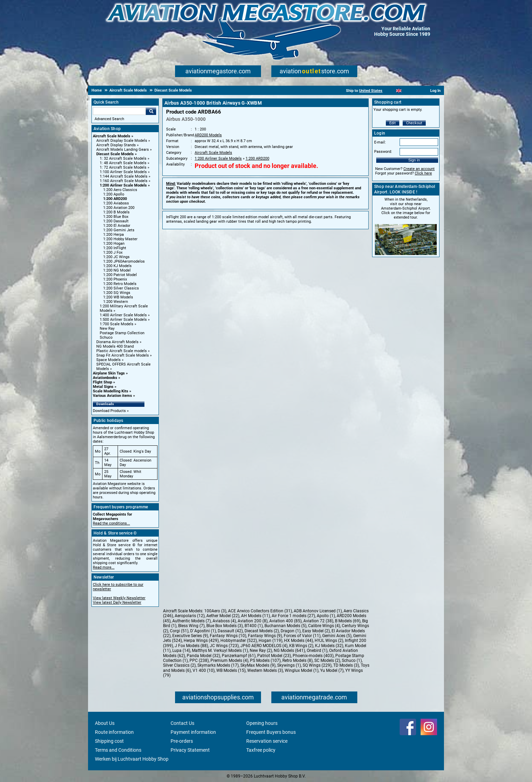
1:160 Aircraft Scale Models (124, 181)
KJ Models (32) (329, 646)
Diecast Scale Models (115, 154)
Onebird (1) (317, 651)
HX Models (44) (298, 641)
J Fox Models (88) (191, 646)
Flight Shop (102, 382)
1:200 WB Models (118, 297)
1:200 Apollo (114, 194)
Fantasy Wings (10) (228, 636)
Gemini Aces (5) (337, 636)
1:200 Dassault (116, 221)
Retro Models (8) (297, 661)
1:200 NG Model (117, 270)
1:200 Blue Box (116, 217)
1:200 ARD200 (115, 199)
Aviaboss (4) (224, 621)
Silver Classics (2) (179, 665)
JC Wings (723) (224, 646)
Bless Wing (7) (191, 626)
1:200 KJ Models (117, 266)
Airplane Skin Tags (109, 373)
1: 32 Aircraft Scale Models (123, 158)
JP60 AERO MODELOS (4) (264, 646)
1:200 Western (116, 302)
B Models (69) (348, 621)
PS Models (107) (265, 661)
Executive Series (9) (190, 636)
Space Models (108, 360)
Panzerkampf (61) (239, 656)
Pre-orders (182, 741)
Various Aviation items (112, 396)
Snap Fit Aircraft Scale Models (123, 355)
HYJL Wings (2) (329, 641)
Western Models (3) (265, 670)
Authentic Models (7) (192, 621)
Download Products (109, 411)
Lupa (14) (181, 651)
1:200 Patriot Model (120, 275)
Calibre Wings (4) (324, 626)
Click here (423, 173)
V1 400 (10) (204, 670)
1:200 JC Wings (116, 257)
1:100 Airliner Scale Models (123, 172)
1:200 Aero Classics (120, 190)
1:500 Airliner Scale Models (123, 320)
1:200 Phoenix (115, 279)
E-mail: (380, 142)
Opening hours (262, 723)
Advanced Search (109, 119)
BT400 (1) (254, 626)
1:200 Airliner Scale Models (123, 185)
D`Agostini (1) (203, 631)
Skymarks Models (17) (218, 665)
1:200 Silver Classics (121, 288)
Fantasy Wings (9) (265, 636)
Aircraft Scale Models (112, 136)
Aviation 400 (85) (285, 621)
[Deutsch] (416, 91)
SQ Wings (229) (317, 665)
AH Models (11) (256, 616)
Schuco (106, 337)
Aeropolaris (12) (190, 616)
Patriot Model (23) (274, 656)
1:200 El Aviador (117, 226)
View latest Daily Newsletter (117, 603)
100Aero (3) (215, 611)
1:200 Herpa (113, 235)
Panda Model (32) (203, 656)
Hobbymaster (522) (239, 641)
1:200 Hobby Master (120, 239)
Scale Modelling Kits (111, 391)
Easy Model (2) (316, 631)
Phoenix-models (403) (313, 656)
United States (371, 91)
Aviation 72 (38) (318, 621)
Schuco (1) (352, 661)
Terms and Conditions (118, 750)
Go (151, 111)
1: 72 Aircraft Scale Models (123, 167)
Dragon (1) (291, 631)
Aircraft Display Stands (116, 145)
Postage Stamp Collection (122, 333)
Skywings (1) (289, 665)
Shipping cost (109, 741)
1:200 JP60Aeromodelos (124, 261)
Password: (383, 152)
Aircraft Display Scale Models (122, 141)
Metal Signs (103, 387)
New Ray (107, 329)
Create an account (419, 169)
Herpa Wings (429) (201, 641)
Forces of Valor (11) (302, 636)
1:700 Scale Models (117, 324)
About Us (105, 723)
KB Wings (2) (301, 646)
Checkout (414, 123)
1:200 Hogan (114, 244)
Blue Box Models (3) (225, 626)
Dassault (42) (230, 631)
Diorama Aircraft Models (117, 342)
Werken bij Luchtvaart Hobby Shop (132, 759)
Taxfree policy (261, 750)
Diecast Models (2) (262, 631)
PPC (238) (199, 661)
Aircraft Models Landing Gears (123, 150)
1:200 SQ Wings (117, 293)
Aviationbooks (105, 378)
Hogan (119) (270, 641)
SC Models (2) (327, 661)
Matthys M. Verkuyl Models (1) (220, 651)
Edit (393, 123)
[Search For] (119, 111)
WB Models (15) (231, 670)
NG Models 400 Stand (115, 346)
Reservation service (267, 741)
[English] (399, 91)
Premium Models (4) (229, 661)
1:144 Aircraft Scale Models (124, 176)
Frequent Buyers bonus (271, 732)
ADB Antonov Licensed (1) (318, 611)
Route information (114, 732)
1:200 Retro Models (120, 284)
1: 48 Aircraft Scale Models (123, 163)
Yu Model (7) (332, 670)
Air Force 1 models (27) (293, 616)
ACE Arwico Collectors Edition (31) (260, 611)
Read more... (104, 567)
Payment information (193, 732)
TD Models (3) (346, 665)
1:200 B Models (116, 212)
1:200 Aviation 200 (119, 208)
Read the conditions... (111, 523)
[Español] (407, 91)
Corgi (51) (179, 631)
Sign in (414, 160)
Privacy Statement (190, 750)
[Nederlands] (390, 91)
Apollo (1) (326, 616)
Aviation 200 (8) (253, 621)
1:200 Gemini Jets (119, 230)
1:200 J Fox (113, 252)
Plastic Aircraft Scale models (122, 351)
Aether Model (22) (223, 616)
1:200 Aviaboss (116, 203)
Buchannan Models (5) (285, 626)
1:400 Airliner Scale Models (123, 315)
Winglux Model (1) (302, 670)
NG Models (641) (289, 651)
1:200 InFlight (115, 248)
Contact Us (182, 723)
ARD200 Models (208, 135)
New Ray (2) (261, 651)
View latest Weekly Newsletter (119, 598)
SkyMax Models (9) (258, 665)
